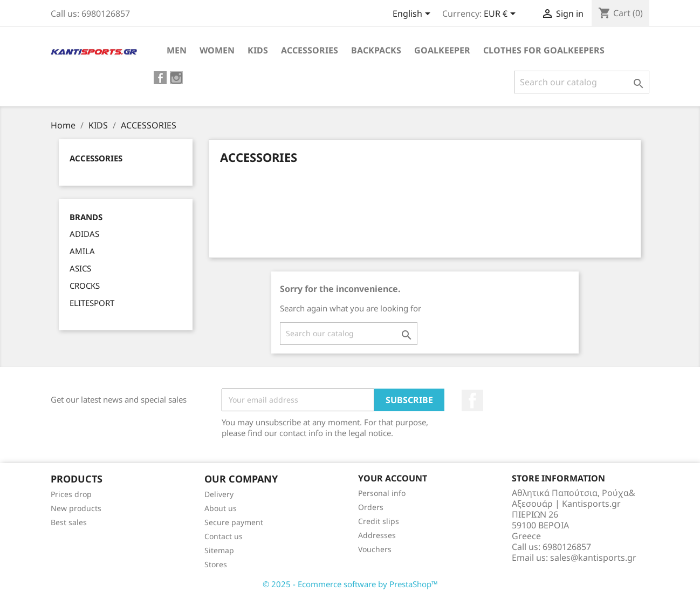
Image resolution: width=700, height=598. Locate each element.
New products (76, 508)
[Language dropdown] (413, 15)
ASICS (80, 268)
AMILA (82, 251)
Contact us (224, 536)
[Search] (582, 82)
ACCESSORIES (310, 50)
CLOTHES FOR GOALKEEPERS (544, 50)
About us (221, 508)
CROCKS (85, 286)
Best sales (69, 522)
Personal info (382, 493)
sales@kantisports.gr (593, 558)
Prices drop (71, 494)
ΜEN (177, 50)
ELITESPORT (92, 303)
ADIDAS (84, 234)
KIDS (258, 50)
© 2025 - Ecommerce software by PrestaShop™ (350, 584)
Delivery (219, 494)
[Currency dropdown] (502, 15)
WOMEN (217, 50)
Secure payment (234, 522)
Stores (216, 564)
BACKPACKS (376, 50)
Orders (371, 507)
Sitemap (219, 550)
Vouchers (375, 549)
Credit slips (379, 521)
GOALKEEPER (442, 50)
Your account (393, 478)
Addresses (377, 535)
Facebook (472, 400)
